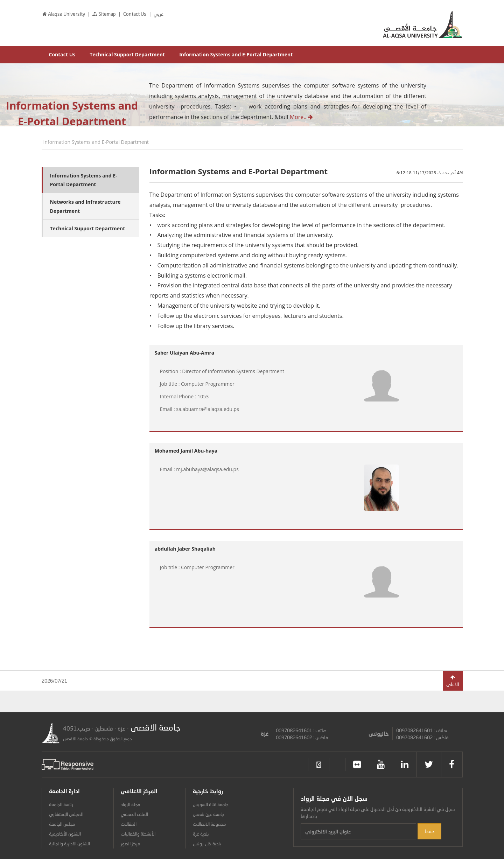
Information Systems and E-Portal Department (236, 54)
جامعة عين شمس (209, 814)
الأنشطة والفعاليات (138, 834)
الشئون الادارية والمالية (69, 844)
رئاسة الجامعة (61, 804)
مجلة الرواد (130, 804)
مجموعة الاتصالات (209, 824)
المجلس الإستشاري (66, 814)
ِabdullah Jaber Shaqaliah (185, 549)
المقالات (129, 824)
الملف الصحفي (134, 814)
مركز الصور (130, 844)
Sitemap (104, 14)
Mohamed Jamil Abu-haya (186, 451)
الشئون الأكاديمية (65, 834)
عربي (159, 14)
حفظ (429, 831)
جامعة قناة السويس (211, 804)
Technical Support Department (127, 54)
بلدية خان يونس (207, 844)
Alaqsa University (64, 14)
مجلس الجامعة (62, 824)
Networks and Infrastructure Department (85, 206)
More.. (301, 117)
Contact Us (135, 14)
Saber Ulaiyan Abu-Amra (185, 353)
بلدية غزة (201, 834)
